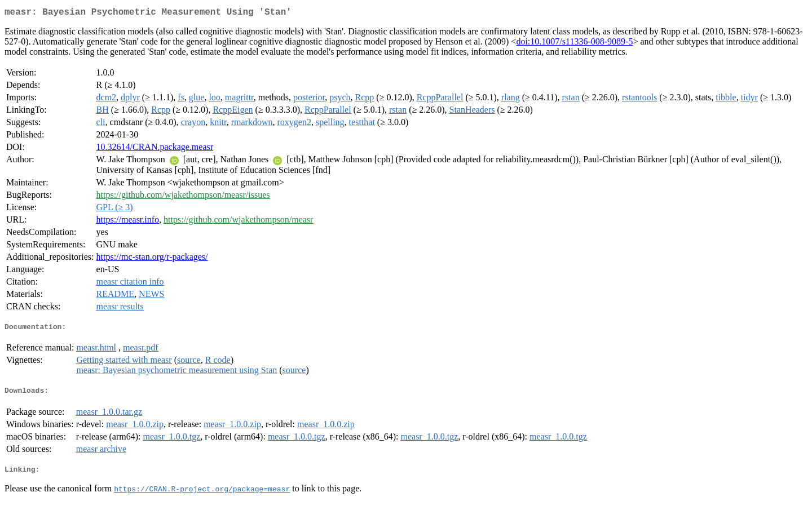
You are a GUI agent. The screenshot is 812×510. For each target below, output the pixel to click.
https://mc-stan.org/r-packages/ (152, 259)
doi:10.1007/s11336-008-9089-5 (574, 44)
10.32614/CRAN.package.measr (155, 149)
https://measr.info (128, 222)
